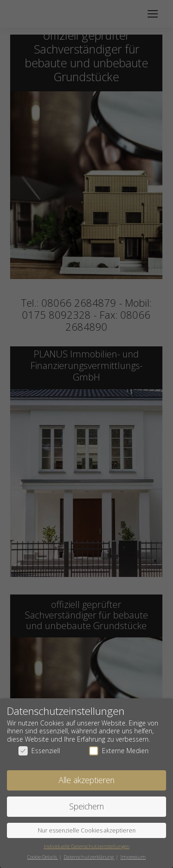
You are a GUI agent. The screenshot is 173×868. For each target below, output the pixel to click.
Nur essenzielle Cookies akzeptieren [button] (87, 830)
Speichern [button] (86, 806)
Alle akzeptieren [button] (86, 780)
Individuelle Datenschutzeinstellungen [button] (87, 846)
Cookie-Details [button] (43, 856)
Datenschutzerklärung (89, 856)
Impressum (133, 856)
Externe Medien (119, 751)
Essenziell (39, 751)
